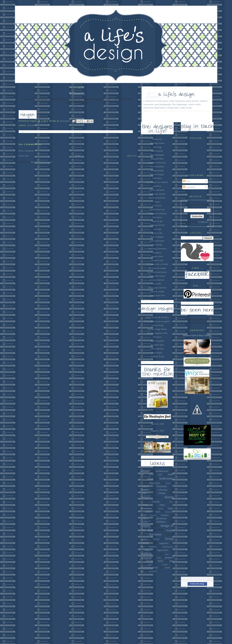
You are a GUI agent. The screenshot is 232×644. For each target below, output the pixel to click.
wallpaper (153, 571)
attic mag (157, 147)
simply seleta (157, 256)
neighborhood (168, 547)
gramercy (157, 186)
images (170, 530)
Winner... (77, 93)
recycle (150, 561)
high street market (157, 194)
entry (162, 505)
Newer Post (24, 156)
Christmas (161, 486)
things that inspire (157, 276)
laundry (144, 539)
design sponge (157, 170)
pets (167, 554)
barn (160, 474)
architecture (162, 471)
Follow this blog (197, 584)
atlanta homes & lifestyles (157, 317)
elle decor (157, 337)
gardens (144, 518)
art (142, 474)
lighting (156, 539)
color (144, 493)
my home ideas (157, 345)
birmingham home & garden (157, 321)
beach (151, 479)
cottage (162, 493)
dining (169, 497)
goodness (144, 522)
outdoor (147, 554)
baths (171, 474)
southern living (157, 356)
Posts (187, 181)
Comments (189, 187)
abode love (157, 139)
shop (171, 561)
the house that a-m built (157, 264)
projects (169, 558)
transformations (149, 567)
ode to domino (157, 349)
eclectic (156, 502)
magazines (164, 543)
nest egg (157, 229)
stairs (151, 564)
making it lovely (157, 225)
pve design (157, 245)
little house (157, 217)
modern (153, 547)
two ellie (157, 284)
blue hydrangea (157, 155)
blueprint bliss (157, 159)
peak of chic (157, 233)
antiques (145, 471)
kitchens (156, 534)
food (158, 512)
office (147, 550)
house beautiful (157, 341)
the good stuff (157, 260)
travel (167, 568)
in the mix (157, 206)
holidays (161, 522)
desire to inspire (157, 174)
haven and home (157, 190)
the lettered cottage (157, 268)
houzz (157, 202)
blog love (155, 483)
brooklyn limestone (157, 163)
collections (162, 490)
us (142, 571)
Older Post (132, 156)
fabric (161, 508)
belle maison (157, 151)
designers (146, 497)
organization (162, 550)
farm (148, 512)
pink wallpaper (157, 237)
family (171, 508)
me (142, 547)
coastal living (157, 325)
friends (153, 515)
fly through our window (157, 182)
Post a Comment (26, 151)
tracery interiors (157, 280)
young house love (157, 295)
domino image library (157, 329)
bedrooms (167, 478)
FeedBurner (203, 222)
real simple (157, 353)
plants (159, 558)
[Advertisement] (197, 517)
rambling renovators (157, 249)
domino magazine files (157, 333)
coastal (145, 490)
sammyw (157, 253)
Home (78, 156)
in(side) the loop (157, 210)
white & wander (157, 292)
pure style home (157, 241)
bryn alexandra (157, 166)
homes (146, 525)
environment (147, 508)
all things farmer (157, 143)
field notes (157, 178)
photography (147, 558)
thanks (165, 564)
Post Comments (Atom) (41, 162)
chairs (168, 483)
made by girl (157, 221)
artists (151, 474)
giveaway (32, 125)
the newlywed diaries (157, 272)
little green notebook (157, 214)
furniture (165, 515)
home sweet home (157, 198)
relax (161, 561)
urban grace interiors (157, 288)
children (145, 486)
